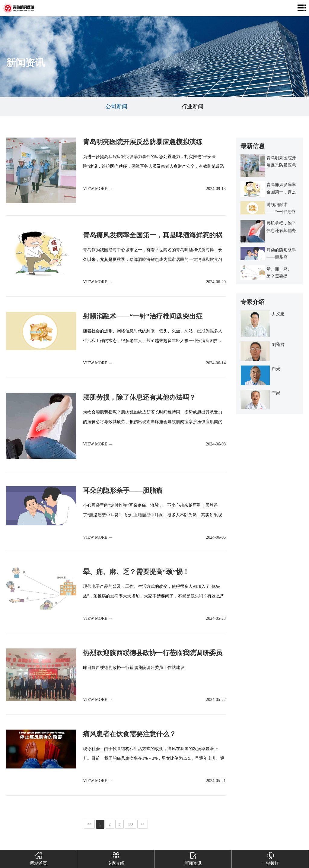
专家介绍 (116, 858)
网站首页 (38, 858)
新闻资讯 (193, 858)
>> (143, 824)
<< (89, 824)
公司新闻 (116, 106)
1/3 (131, 824)
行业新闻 (193, 106)
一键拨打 (270, 858)
